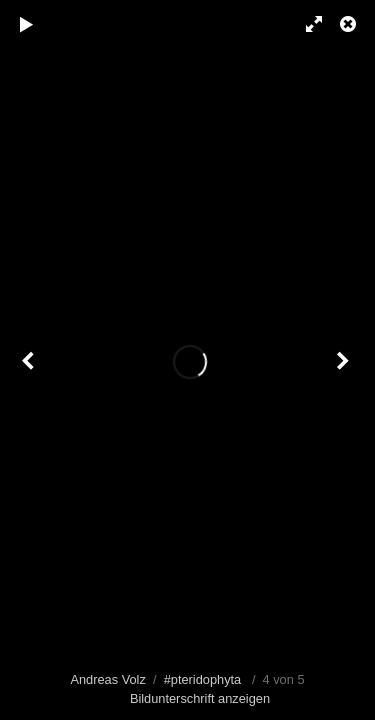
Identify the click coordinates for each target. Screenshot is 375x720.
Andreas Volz (107, 679)
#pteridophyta (203, 679)
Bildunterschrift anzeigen (200, 698)
